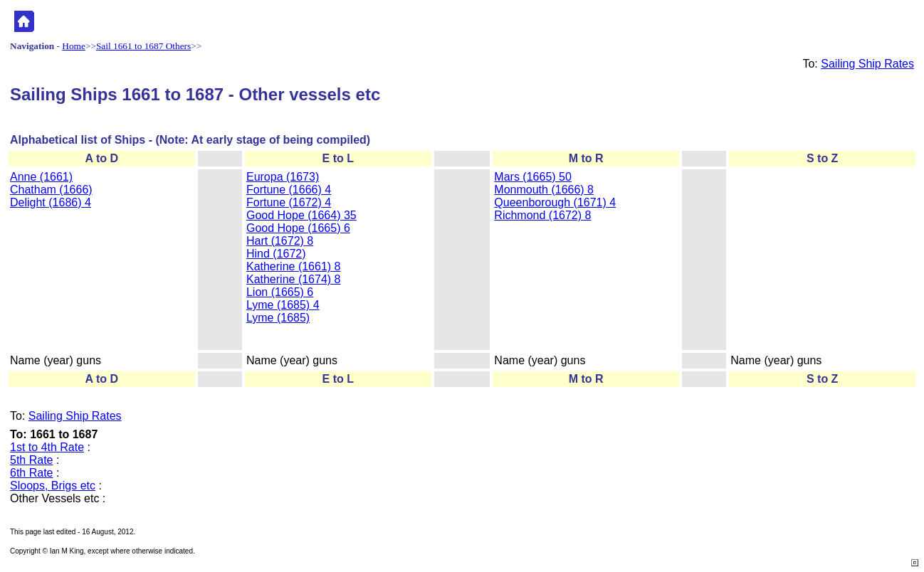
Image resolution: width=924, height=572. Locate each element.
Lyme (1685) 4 (283, 305)
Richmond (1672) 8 (542, 215)
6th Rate (31, 473)
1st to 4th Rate (47, 447)
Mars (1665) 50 (533, 177)
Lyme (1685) (278, 318)
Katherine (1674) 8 (294, 279)
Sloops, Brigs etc (53, 486)
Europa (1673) (283, 177)
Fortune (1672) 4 (289, 202)
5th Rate (31, 460)
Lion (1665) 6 (280, 292)
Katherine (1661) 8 (294, 266)
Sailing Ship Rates (867, 64)
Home (74, 46)
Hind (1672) (276, 254)
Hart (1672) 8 (280, 241)
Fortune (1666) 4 (289, 190)
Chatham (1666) (51, 190)
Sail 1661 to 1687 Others (143, 46)
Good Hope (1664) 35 (301, 215)
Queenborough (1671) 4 (555, 202)
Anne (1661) (41, 177)
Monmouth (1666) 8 (544, 190)
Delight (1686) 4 (51, 202)
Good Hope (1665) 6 (298, 228)
